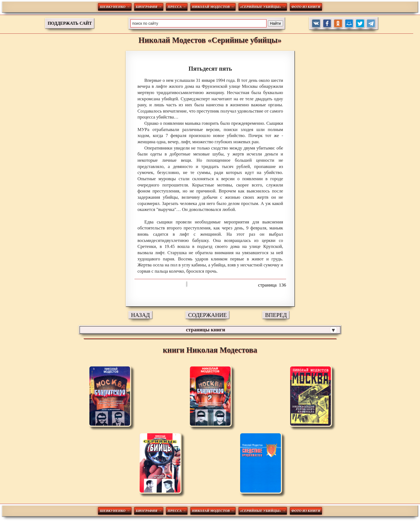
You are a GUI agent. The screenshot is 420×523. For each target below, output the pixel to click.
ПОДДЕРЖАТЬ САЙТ (70, 23)
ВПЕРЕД (276, 315)
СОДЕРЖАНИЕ (208, 315)
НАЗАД (140, 315)
